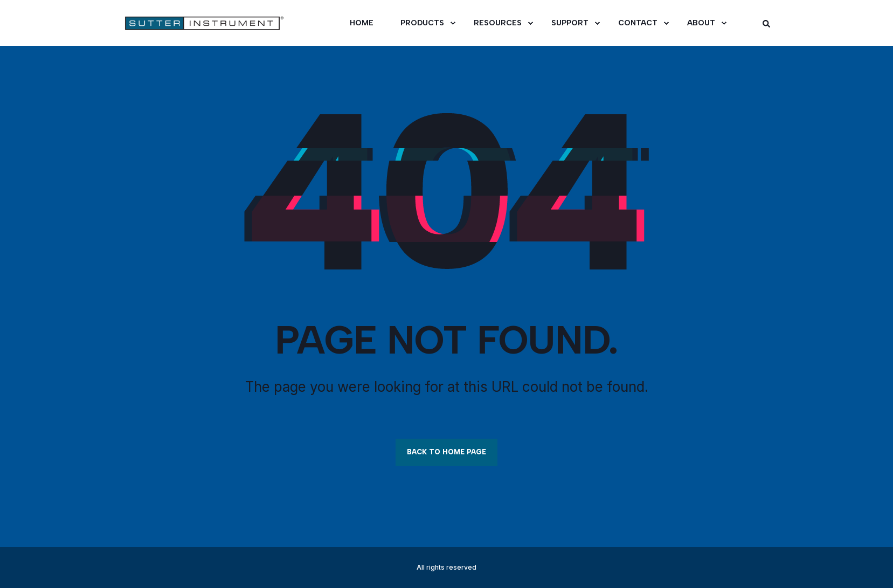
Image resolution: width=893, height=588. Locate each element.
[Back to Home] (188, 23)
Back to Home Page (446, 452)
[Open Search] (766, 23)
